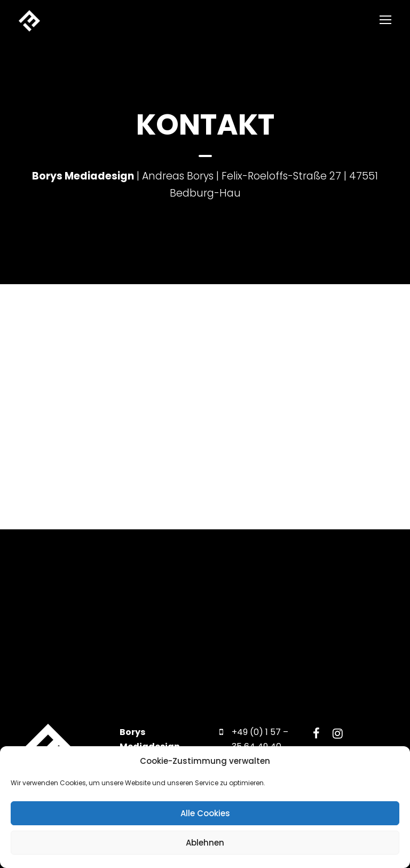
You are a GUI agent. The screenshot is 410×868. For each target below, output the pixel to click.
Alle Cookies (205, 813)
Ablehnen (205, 843)
